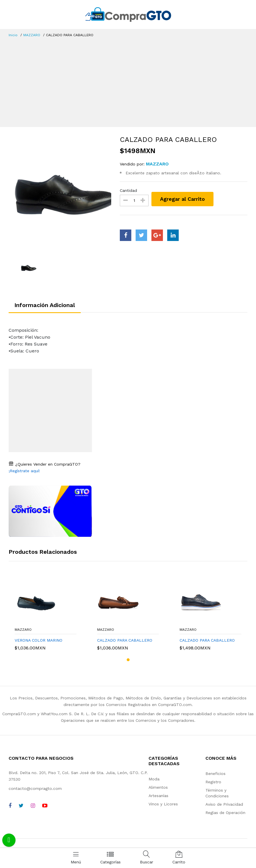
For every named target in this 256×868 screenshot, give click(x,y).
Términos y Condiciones (217, 793)
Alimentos (158, 787)
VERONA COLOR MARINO (39, 640)
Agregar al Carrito (182, 199)
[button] (128, 660)
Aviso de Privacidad (224, 804)
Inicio (13, 35)
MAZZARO (32, 35)
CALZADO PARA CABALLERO (125, 640)
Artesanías (158, 796)
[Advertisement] (128, 81)
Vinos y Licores (163, 804)
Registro (213, 782)
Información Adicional (45, 305)
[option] (60, 193)
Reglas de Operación (225, 813)
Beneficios (215, 774)
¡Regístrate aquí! (24, 471)
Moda (154, 779)
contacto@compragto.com (35, 788)
